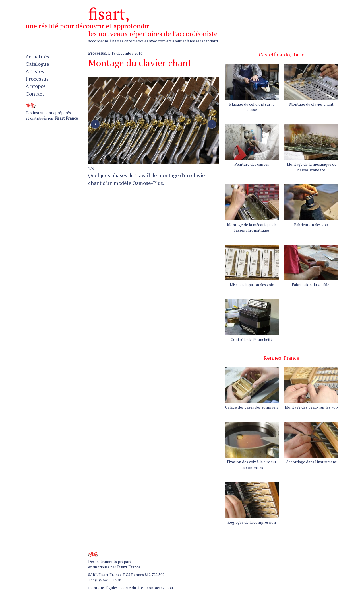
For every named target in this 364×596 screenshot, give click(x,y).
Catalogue (37, 64)
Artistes (35, 71)
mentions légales (103, 588)
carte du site (132, 588)
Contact (35, 94)
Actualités (37, 56)
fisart (107, 14)
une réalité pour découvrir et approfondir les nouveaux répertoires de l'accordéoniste (122, 30)
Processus (37, 79)
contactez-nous (161, 588)
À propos (36, 86)
